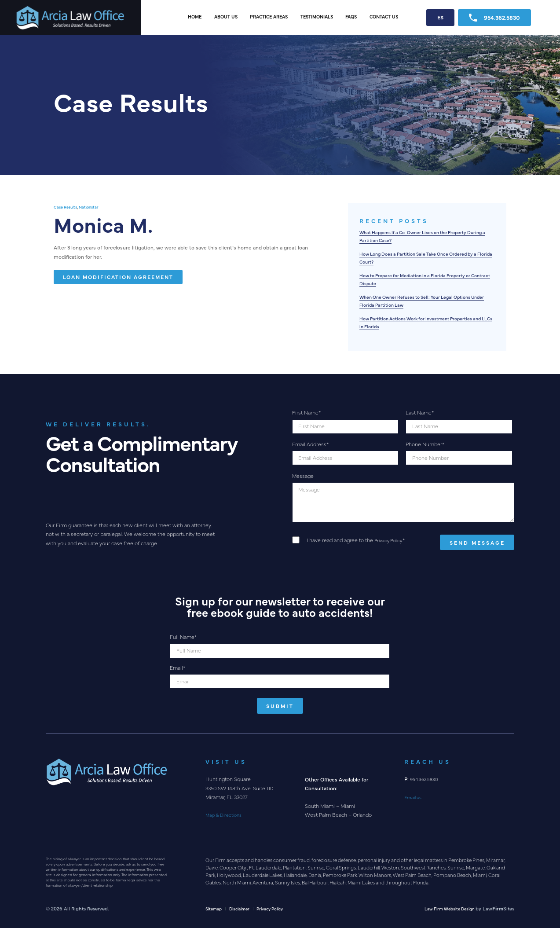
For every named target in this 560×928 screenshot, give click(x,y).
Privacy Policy (390, 540)
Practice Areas (269, 17)
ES (440, 17)
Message (303, 476)
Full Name (183, 637)
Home (195, 17)
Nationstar (94, 207)
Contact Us (384, 17)
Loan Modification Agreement (118, 277)
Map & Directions (226, 814)
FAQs (351, 17)
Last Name (420, 412)
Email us (414, 797)
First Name (306, 412)
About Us (226, 17)
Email (178, 668)
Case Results (67, 207)
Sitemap (215, 908)
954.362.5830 (494, 17)
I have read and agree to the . (358, 540)
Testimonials (317, 17)
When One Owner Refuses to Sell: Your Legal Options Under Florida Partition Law (424, 301)
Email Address (310, 444)
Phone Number (425, 444)
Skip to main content (0, 0)
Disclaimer (244, 908)
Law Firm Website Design (446, 908)
